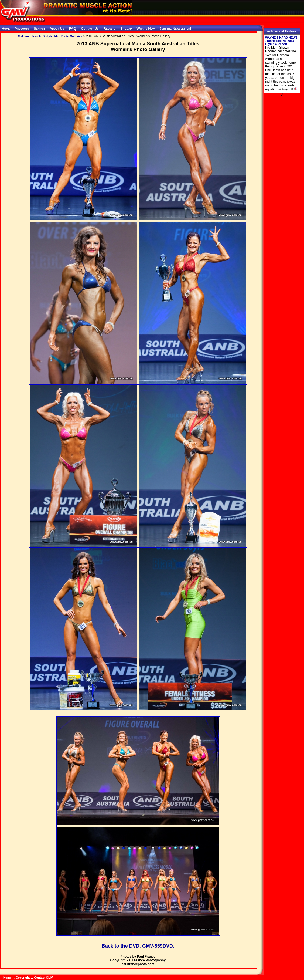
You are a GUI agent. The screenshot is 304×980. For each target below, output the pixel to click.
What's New (146, 28)
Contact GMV (44, 978)
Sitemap (126, 28)
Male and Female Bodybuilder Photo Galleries (50, 36)
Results (110, 28)
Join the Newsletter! (175, 28)
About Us (57, 28)
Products (22, 28)
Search (39, 28)
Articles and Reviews (282, 31)
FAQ (73, 28)
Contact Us (90, 28)
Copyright (23, 978)
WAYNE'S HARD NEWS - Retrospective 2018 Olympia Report (281, 41)
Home (6, 28)
